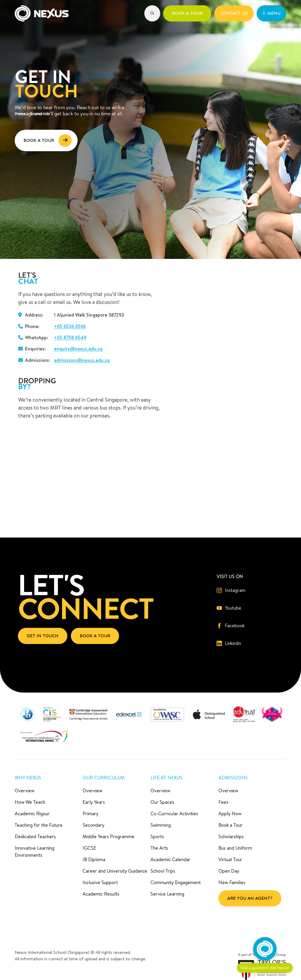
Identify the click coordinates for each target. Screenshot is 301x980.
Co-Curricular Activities (174, 813)
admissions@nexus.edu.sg (82, 360)
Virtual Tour (230, 859)
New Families (232, 882)
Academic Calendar (170, 859)
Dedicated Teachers (35, 836)
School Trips (163, 871)
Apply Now (230, 813)
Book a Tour (230, 825)
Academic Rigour (32, 813)
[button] (152, 13)
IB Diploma (94, 859)
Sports (157, 836)
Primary (91, 813)
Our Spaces (162, 802)
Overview (25, 791)
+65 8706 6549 (70, 337)
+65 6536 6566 (70, 326)
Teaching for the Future (39, 825)
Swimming (161, 825)
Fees (223, 802)
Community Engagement (176, 882)
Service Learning (167, 894)
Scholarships (231, 836)
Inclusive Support (100, 882)
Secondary (93, 825)
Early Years (94, 802)
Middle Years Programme (108, 836)
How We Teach (30, 802)
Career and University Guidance (115, 871)
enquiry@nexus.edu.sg (78, 349)
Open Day (229, 871)
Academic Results (101, 894)
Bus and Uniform (235, 848)
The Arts (159, 848)
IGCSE (89, 848)
